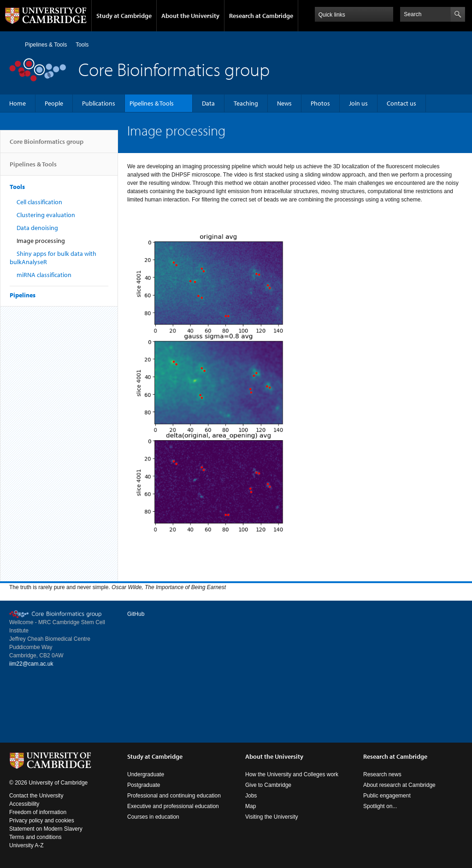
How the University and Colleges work (292, 774)
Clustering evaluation (46, 215)
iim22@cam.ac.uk (31, 664)
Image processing (41, 241)
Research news (382, 774)
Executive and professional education (173, 806)
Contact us (401, 103)
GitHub (136, 614)
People (54, 103)
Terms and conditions (35, 837)
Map (251, 806)
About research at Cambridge (399, 785)
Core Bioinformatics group (47, 145)
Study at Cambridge (124, 16)
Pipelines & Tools (46, 45)
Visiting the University (272, 817)
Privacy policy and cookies (42, 821)
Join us (358, 103)
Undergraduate (146, 774)
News (284, 103)
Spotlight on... (380, 806)
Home (13, 44)
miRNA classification (44, 275)
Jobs (251, 796)
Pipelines (23, 295)
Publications (99, 103)
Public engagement (387, 796)
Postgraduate (144, 785)
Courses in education (153, 817)
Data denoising (37, 228)
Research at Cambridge (261, 16)
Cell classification (39, 202)
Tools (82, 45)
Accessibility (24, 804)
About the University (190, 16)
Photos (320, 103)
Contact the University (36, 796)
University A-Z (27, 845)
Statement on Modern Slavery (46, 829)
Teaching (246, 103)
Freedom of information (38, 812)
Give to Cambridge (268, 785)
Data (208, 103)
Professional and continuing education (174, 796)
